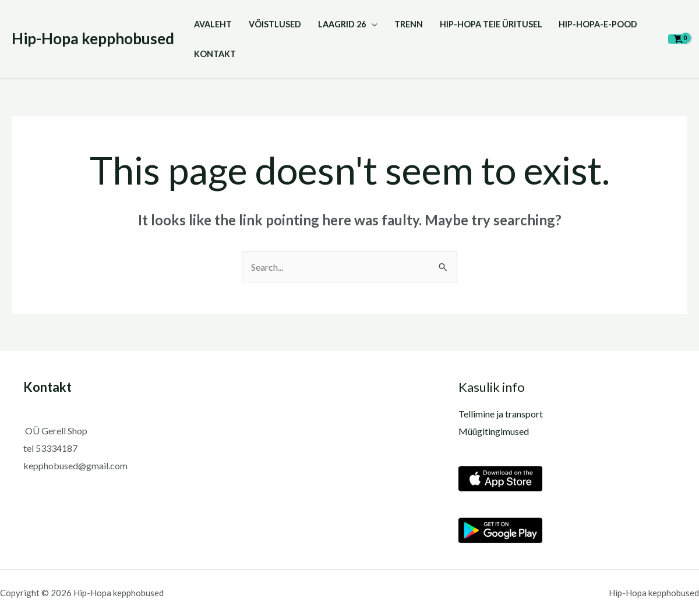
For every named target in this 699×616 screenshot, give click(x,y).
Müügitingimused (494, 431)
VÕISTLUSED (275, 24)
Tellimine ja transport (501, 414)
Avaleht (213, 24)
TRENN (409, 24)
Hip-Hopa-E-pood (598, 24)
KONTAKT (215, 54)
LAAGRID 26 (342, 24)
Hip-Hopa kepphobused (93, 38)
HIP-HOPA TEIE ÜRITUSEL (491, 24)
